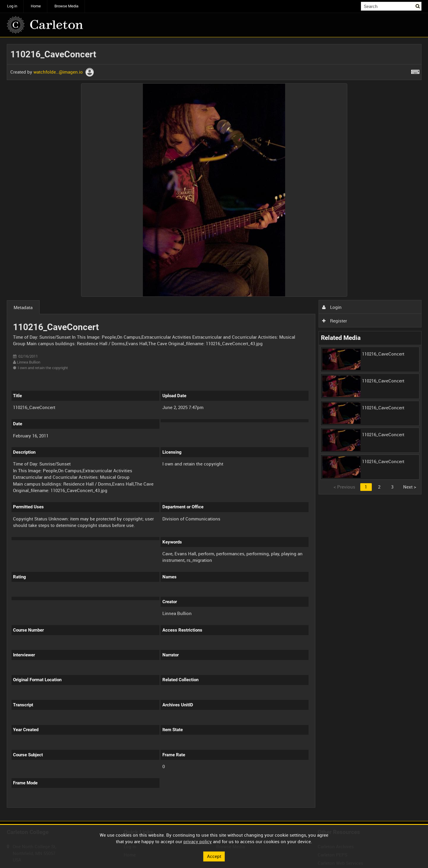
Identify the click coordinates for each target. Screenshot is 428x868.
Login (332, 307)
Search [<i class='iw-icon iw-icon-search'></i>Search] (418, 6)
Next (410, 487)
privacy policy (198, 841)
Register (335, 321)
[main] (214, 429)
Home (36, 6)
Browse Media (66, 6)
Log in (12, 6)
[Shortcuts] (415, 71)
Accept (214, 856)
